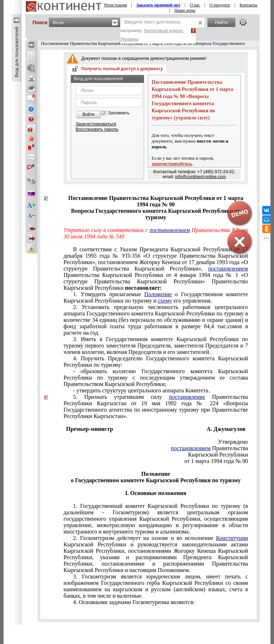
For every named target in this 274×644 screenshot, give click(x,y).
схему (165, 301)
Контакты (249, 5)
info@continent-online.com (201, 177)
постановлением (228, 269)
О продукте (220, 5)
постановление (187, 397)
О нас (195, 5)
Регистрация (116, 5)
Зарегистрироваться (96, 124)
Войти (88, 114)
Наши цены (185, 10)
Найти (221, 22)
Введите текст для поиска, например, (152, 30)
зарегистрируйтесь (172, 164)
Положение (158, 294)
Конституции (232, 538)
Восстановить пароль (97, 129)
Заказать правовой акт (158, 5)
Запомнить (119, 113)
